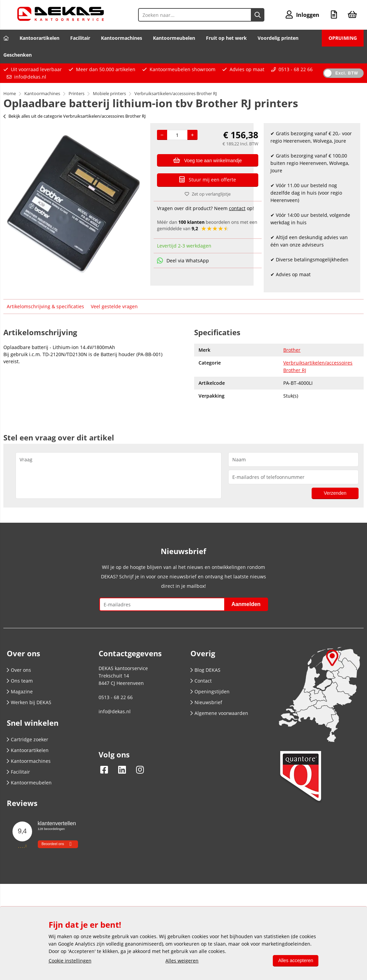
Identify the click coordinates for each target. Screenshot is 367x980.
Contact (201, 681)
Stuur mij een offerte (208, 180)
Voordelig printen (278, 38)
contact (237, 208)
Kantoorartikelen (40, 38)
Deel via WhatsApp (183, 261)
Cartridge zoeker (28, 739)
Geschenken (18, 55)
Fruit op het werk (226, 38)
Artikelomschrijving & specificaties (45, 306)
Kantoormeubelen (174, 38)
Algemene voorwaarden (219, 713)
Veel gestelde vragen (114, 306)
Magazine (20, 691)
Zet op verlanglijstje (208, 194)
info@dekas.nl (30, 77)
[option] (73, 204)
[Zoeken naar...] (258, 15)
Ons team (20, 681)
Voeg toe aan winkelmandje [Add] (207, 160)
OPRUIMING (343, 38)
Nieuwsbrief (206, 702)
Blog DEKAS (205, 670)
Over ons (19, 670)
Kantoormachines (122, 38)
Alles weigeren (182, 961)
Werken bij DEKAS (29, 702)
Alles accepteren (296, 960)
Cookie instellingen (70, 961)
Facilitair (80, 38)
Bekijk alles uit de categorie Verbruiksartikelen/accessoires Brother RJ (74, 116)
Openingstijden (210, 691)
